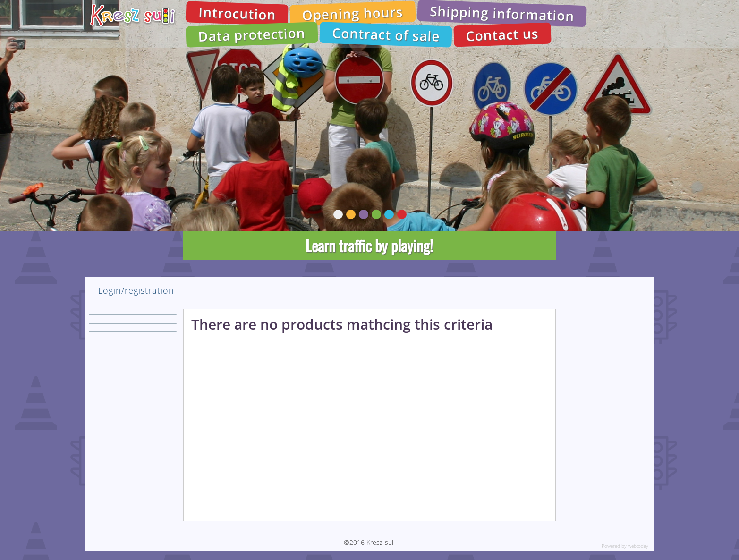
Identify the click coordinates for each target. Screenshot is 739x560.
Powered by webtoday (625, 546)
